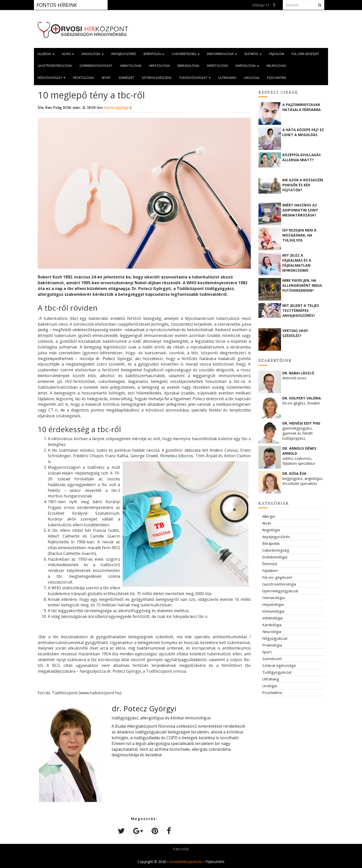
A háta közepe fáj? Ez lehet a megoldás (303, 132)
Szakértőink (275, 360)
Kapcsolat (181, 849)
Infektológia (217, 66)
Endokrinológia (222, 54)
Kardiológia (247, 66)
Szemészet (126, 78)
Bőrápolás (154, 54)
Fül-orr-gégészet (305, 54)
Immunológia (188, 66)
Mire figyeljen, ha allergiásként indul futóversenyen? (302, 285)
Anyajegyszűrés (124, 54)
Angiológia (93, 54)
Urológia (252, 78)
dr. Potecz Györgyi (114, 359)
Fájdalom (277, 54)
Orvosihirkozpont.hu (186, 862)
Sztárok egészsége (157, 78)
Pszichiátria (277, 78)
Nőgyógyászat (52, 78)
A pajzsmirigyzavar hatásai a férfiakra (302, 107)
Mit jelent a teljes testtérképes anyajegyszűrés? (301, 310)
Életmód (253, 54)
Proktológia (83, 78)
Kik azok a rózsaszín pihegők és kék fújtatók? (303, 185)
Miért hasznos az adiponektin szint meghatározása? (300, 210)
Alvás (68, 54)
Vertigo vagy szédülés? (295, 333)
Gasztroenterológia (55, 66)
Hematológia (131, 66)
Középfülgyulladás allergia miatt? (302, 157)
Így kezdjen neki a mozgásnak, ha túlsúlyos (299, 235)
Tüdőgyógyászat (195, 78)
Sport (106, 78)
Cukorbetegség (186, 54)
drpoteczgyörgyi (117, 107)
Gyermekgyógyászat (96, 66)
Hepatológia (160, 66)
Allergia (46, 54)
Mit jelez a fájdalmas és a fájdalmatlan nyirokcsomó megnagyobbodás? (301, 263)
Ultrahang (227, 78)
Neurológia (276, 66)
